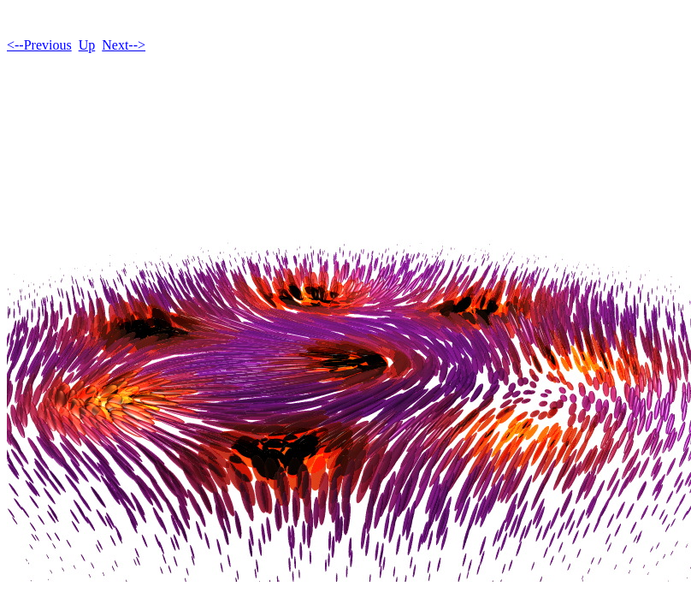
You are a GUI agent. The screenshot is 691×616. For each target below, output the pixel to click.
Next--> (124, 45)
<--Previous (39, 45)
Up (87, 45)
